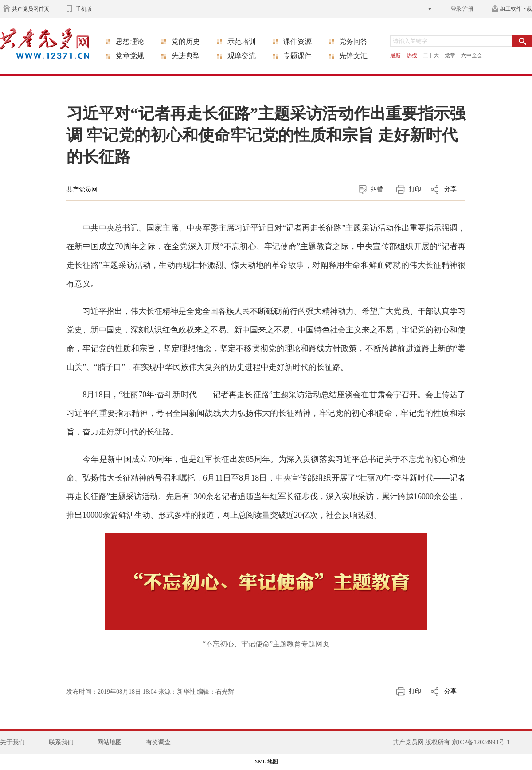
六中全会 (472, 55)
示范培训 (242, 41)
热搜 (412, 55)
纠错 (377, 189)
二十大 (431, 55)
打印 (415, 189)
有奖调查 (158, 742)
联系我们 (61, 742)
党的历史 (186, 41)
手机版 (84, 9)
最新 (395, 55)
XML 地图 (266, 762)
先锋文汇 (353, 56)
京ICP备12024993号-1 (481, 742)
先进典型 (186, 56)
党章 (450, 55)
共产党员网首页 (31, 9)
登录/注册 (462, 9)
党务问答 (353, 41)
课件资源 (297, 41)
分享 (450, 189)
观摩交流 (242, 56)
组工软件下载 (516, 9)
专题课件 (297, 56)
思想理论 (130, 41)
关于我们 (12, 742)
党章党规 (130, 56)
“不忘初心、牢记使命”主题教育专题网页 (266, 644)
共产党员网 (82, 190)
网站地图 (110, 742)
